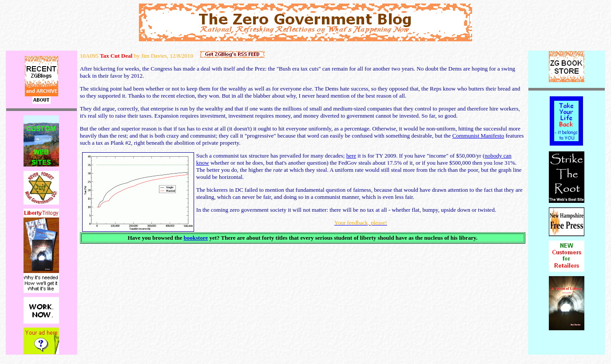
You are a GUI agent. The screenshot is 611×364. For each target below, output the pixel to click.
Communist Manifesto (478, 136)
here (351, 156)
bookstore (196, 238)
